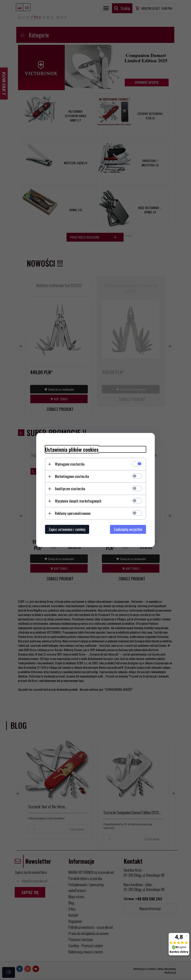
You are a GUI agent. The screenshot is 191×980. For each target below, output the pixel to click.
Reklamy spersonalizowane (73, 513)
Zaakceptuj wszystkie (128, 529)
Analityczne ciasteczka (70, 489)
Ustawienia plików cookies (72, 449)
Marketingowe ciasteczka (72, 476)
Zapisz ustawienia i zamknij (67, 529)
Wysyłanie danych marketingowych (78, 501)
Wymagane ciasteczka (70, 464)
